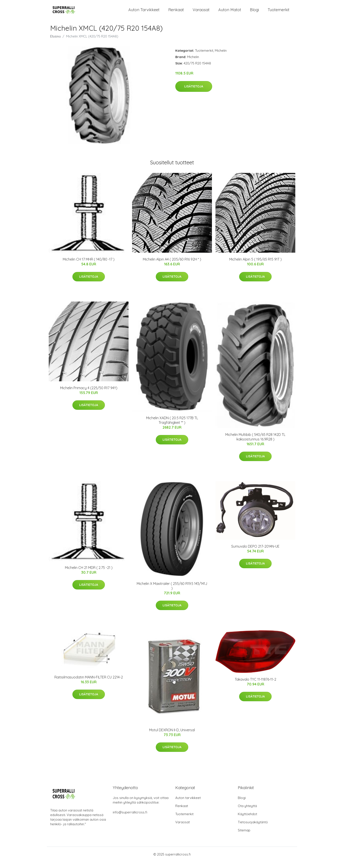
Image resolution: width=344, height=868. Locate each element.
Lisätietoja (194, 92)
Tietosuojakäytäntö (253, 828)
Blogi (254, 13)
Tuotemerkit (279, 13)
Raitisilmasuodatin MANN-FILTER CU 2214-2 (89, 683)
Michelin (221, 57)
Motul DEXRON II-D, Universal (172, 736)
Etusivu (56, 43)
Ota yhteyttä (247, 812)
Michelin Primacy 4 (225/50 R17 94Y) (89, 394)
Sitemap (244, 836)
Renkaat (176, 13)
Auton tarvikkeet (144, 13)
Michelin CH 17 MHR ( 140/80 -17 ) (89, 266)
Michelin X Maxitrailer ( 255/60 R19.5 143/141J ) (172, 592)
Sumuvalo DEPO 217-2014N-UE (255, 552)
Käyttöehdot (247, 820)
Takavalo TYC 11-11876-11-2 (255, 685)
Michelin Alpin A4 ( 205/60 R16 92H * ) (172, 266)
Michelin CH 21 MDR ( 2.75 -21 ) (89, 574)
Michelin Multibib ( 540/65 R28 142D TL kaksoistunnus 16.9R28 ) (255, 443)
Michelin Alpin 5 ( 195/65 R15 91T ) (255, 266)
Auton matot (230, 13)
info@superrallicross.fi (130, 818)
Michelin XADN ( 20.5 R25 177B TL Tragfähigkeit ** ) (172, 426)
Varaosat (201, 13)
